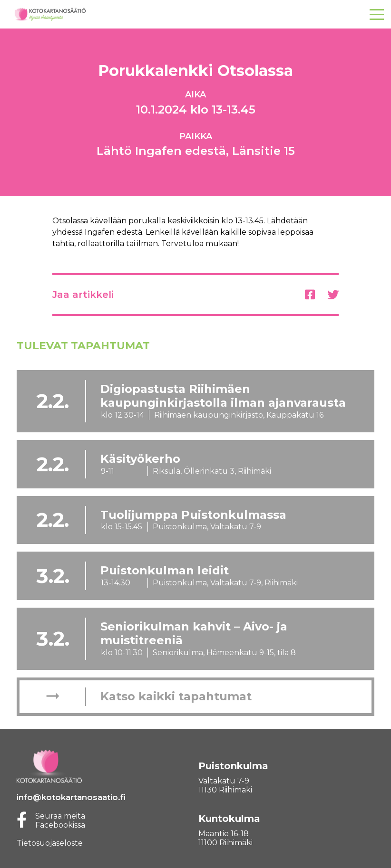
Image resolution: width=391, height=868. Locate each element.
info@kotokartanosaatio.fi (71, 797)
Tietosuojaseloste (50, 843)
